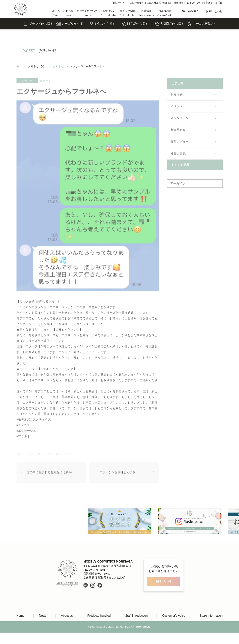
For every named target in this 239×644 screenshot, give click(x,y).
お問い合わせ (214, 11)
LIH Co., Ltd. (125, 638)
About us (67, 616)
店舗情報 (146, 13)
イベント (177, 108)
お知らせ (68, 13)
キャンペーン (180, 119)
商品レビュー (180, 143)
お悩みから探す (105, 24)
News (43, 616)
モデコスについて (87, 13)
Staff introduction (136, 616)
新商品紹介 (178, 131)
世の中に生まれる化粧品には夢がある (52, 473)
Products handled (99, 616)
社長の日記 (178, 155)
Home (21, 616)
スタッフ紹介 (127, 13)
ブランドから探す (41, 24)
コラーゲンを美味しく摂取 (118, 473)
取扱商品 (108, 13)
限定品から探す (138, 24)
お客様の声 (165, 13)
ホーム (56, 13)
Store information (211, 616)
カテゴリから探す (74, 24)
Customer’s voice (174, 616)
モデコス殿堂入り (205, 24)
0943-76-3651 (190, 11)
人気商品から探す (172, 24)
